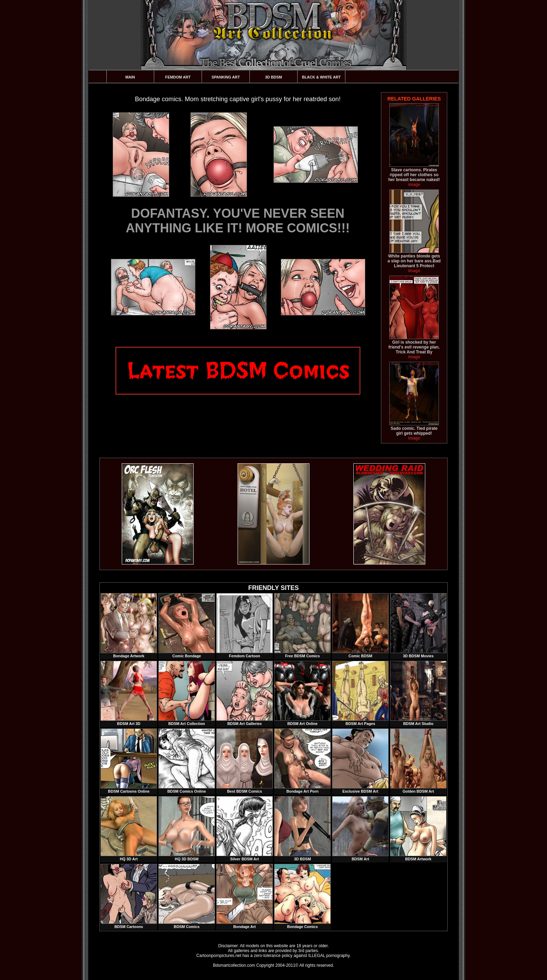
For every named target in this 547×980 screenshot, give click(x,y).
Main (130, 77)
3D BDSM (274, 77)
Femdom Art (178, 77)
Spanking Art (226, 77)
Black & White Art (321, 77)
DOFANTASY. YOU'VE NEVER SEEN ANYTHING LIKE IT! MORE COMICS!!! (238, 221)
